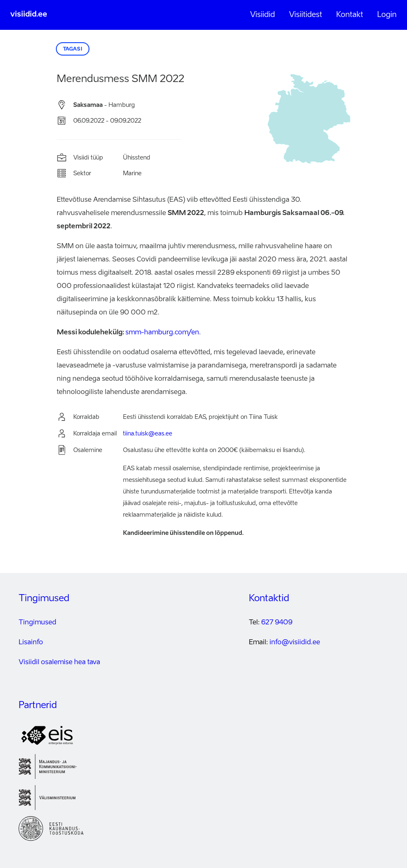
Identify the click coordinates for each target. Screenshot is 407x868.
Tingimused (37, 623)
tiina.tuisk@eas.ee (148, 434)
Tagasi (73, 49)
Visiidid (263, 15)
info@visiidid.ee (295, 643)
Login (387, 15)
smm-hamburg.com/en (162, 333)
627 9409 (277, 623)
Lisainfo (31, 643)
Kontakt (350, 15)
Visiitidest (306, 15)
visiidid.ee (29, 15)
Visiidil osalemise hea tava (59, 662)
